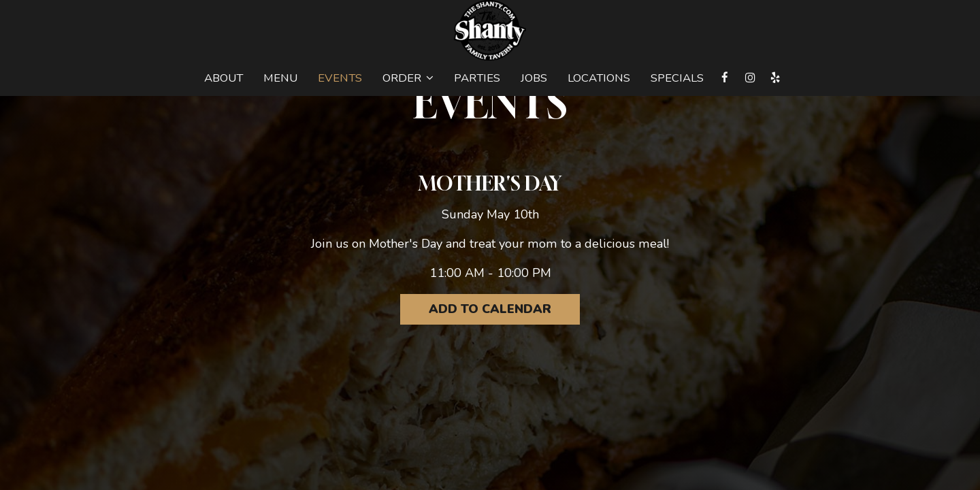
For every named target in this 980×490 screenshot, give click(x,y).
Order (408, 78)
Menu (280, 78)
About (224, 78)
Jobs (534, 78)
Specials (677, 78)
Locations (599, 78)
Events (340, 78)
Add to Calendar (490, 309)
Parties (477, 78)
